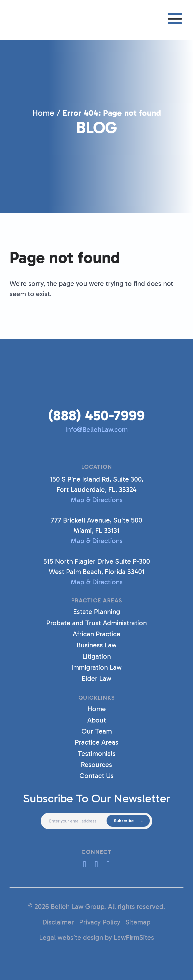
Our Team (97, 731)
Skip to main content (0, 0)
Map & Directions (96, 500)
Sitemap (138, 922)
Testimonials (97, 754)
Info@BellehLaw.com (96, 429)
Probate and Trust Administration (96, 623)
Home (43, 113)
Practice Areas (97, 742)
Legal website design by (76, 937)
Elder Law (96, 678)
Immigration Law (96, 667)
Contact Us (96, 776)
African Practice (96, 634)
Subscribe (124, 821)
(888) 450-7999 (96, 416)
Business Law (97, 645)
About (97, 720)
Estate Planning (97, 612)
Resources (96, 765)
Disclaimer (58, 922)
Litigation (97, 656)
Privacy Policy (100, 922)
